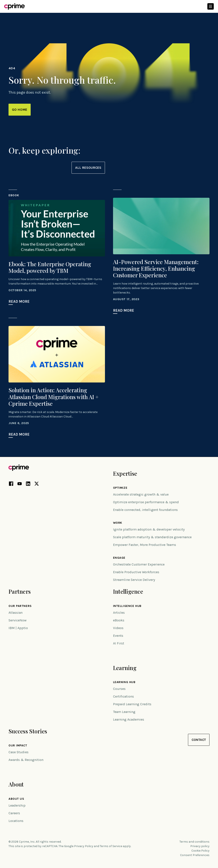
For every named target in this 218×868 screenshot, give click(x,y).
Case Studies (19, 752)
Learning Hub (124, 682)
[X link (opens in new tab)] (37, 484)
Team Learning (124, 712)
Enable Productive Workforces (136, 572)
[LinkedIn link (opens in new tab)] (28, 484)
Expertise (125, 473)
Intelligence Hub (127, 606)
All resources (88, 168)
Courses (119, 689)
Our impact (18, 746)
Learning (125, 668)
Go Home (20, 110)
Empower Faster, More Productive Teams (145, 545)
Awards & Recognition (26, 760)
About (16, 784)
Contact (199, 740)
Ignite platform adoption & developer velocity (149, 529)
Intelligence (128, 591)
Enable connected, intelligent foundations (145, 510)
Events (118, 636)
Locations (16, 821)
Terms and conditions (194, 842)
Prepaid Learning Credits (132, 704)
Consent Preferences (195, 855)
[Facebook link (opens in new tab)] (11, 484)
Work (118, 523)
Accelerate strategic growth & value (141, 494)
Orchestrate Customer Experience (139, 564)
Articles (119, 613)
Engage (119, 558)
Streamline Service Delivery (134, 580)
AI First (119, 643)
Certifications (123, 696)
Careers (14, 813)
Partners (20, 591)
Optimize (120, 488)
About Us (16, 799)
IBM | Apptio (18, 628)
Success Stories (28, 731)
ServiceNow (18, 620)
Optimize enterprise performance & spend (146, 502)
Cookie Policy (200, 851)
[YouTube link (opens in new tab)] (20, 484)
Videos (118, 628)
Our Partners (20, 606)
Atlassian (16, 613)
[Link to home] (14, 6)
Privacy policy (200, 846)
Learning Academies (129, 719)
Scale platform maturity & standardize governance (152, 537)
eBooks (119, 620)
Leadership (17, 805)
